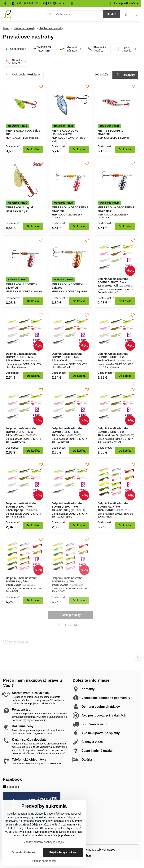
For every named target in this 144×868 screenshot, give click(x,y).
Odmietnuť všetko (23, 852)
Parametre (125, 75)
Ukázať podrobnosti (44, 861)
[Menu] (137, 14)
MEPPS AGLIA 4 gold (19, 207)
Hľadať (111, 14)
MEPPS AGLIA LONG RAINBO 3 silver (65, 132)
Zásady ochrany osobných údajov (95, 850)
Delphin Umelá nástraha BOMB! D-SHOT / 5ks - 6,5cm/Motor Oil (113, 282)
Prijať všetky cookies (63, 852)
